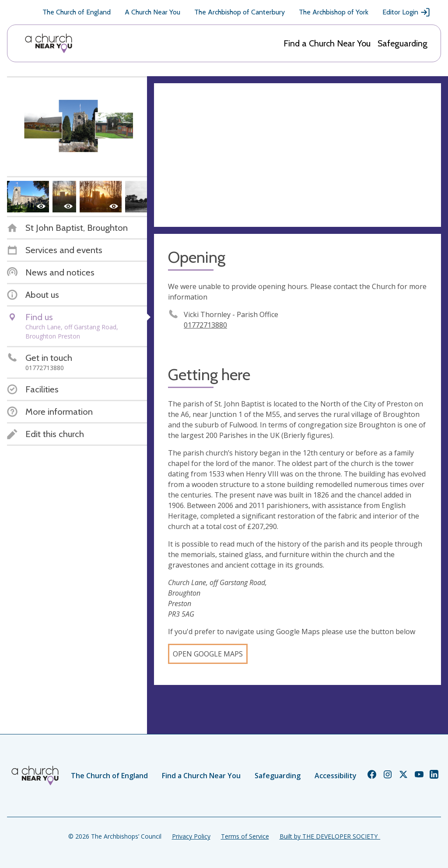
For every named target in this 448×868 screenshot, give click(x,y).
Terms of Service (245, 836)
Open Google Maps (208, 654)
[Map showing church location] (297, 155)
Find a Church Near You (327, 43)
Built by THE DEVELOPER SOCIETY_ (330, 836)
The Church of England (77, 12)
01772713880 (205, 325)
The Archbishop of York (334, 12)
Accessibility (336, 776)
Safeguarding (402, 43)
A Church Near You (152, 12)
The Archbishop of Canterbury (240, 12)
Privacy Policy (191, 836)
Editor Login (406, 12)
